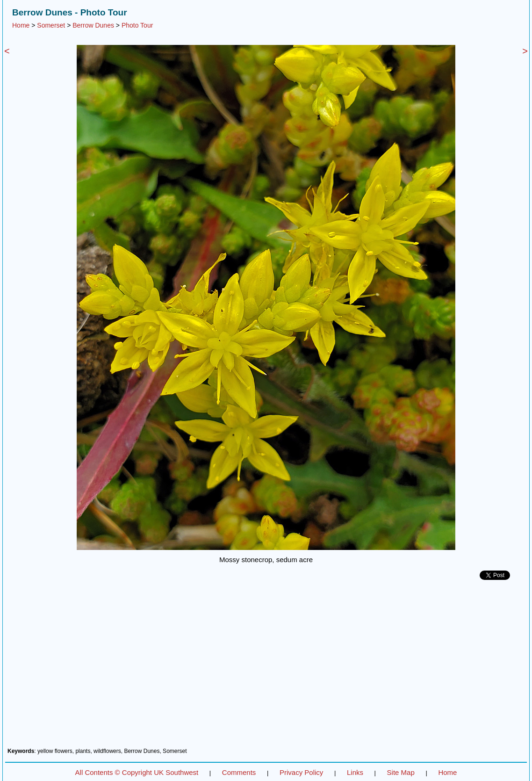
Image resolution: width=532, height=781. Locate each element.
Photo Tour (137, 25)
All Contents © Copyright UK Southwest (137, 772)
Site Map (401, 772)
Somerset (51, 25)
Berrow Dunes (93, 25)
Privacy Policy (301, 772)
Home (21, 25)
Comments (239, 772)
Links (355, 772)
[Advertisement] (266, 667)
